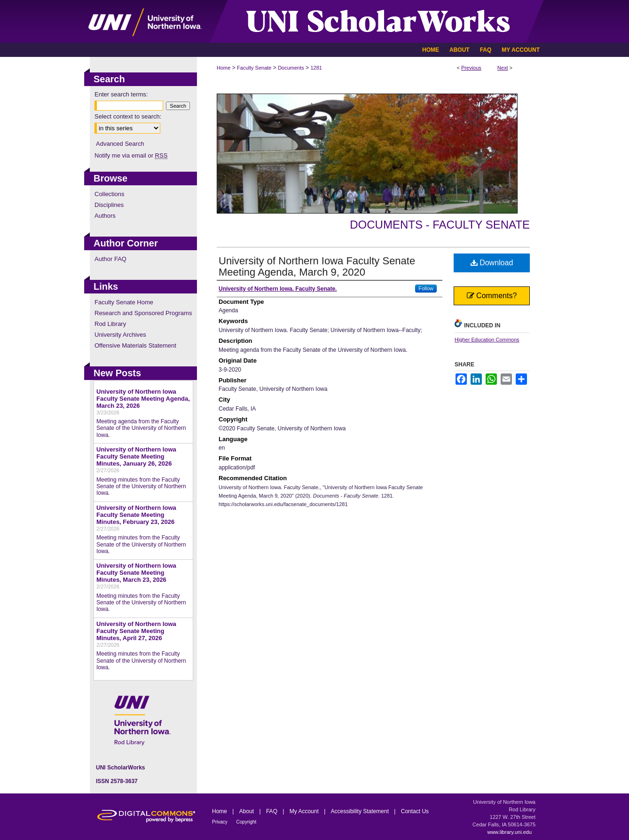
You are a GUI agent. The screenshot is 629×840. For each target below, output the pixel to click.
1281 (316, 68)
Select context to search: (128, 116)
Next (503, 68)
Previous (471, 68)
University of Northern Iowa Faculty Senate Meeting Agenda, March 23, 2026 (143, 399)
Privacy (220, 822)
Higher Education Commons (487, 340)
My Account (305, 811)
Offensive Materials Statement (135, 345)
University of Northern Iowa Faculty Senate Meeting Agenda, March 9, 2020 (317, 266)
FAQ (272, 811)
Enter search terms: (121, 94)
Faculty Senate (254, 68)
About (248, 811)
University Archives (120, 335)
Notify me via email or (131, 155)
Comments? (492, 296)
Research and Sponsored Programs (143, 313)
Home (224, 68)
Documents (291, 68)
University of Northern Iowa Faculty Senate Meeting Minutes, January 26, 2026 (136, 456)
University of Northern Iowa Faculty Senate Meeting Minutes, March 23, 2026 (136, 573)
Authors (105, 216)
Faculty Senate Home (124, 302)
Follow (426, 288)
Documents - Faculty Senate (440, 225)
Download (492, 263)
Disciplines (109, 205)
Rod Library (110, 324)
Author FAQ (110, 259)
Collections (110, 194)
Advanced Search (120, 144)
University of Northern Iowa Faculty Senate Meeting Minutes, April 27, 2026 (136, 631)
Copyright (247, 822)
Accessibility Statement (361, 811)
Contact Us (415, 811)
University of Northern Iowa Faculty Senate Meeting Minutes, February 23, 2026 (136, 515)
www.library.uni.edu (509, 832)
